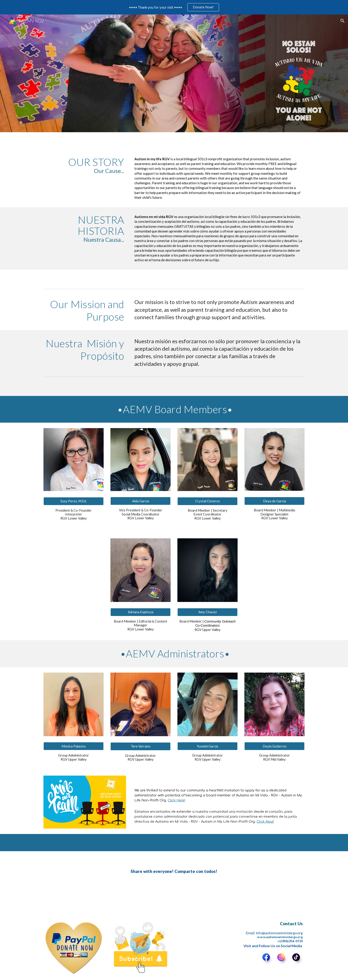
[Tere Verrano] (141, 746)
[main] (85, 165)
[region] (174, 7)
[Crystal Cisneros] (207, 501)
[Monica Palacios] (74, 746)
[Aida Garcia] (141, 501)
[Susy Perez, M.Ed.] (74, 501)
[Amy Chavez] (207, 612)
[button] (343, 21)
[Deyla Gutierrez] (274, 746)
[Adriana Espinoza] (141, 612)
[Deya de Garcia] (274, 501)
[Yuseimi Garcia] (207, 746)
